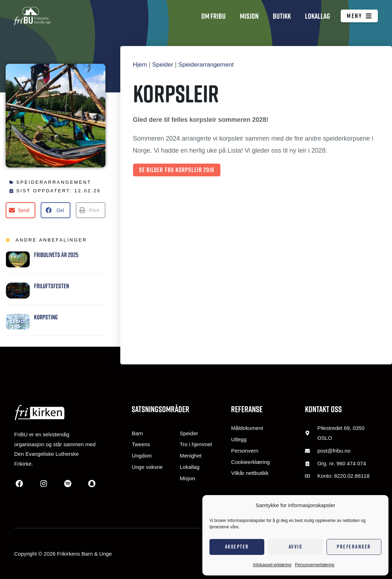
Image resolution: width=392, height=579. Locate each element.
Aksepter (237, 547)
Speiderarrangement (54, 182)
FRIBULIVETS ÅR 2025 (56, 255)
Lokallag (318, 16)
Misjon (249, 16)
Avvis (296, 547)
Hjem (140, 64)
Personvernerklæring (315, 565)
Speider (164, 64)
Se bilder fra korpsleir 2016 (177, 170)
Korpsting (46, 317)
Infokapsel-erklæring (272, 565)
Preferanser (354, 547)
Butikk (282, 16)
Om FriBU (214, 16)
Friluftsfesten (51, 286)
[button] (21, 210)
